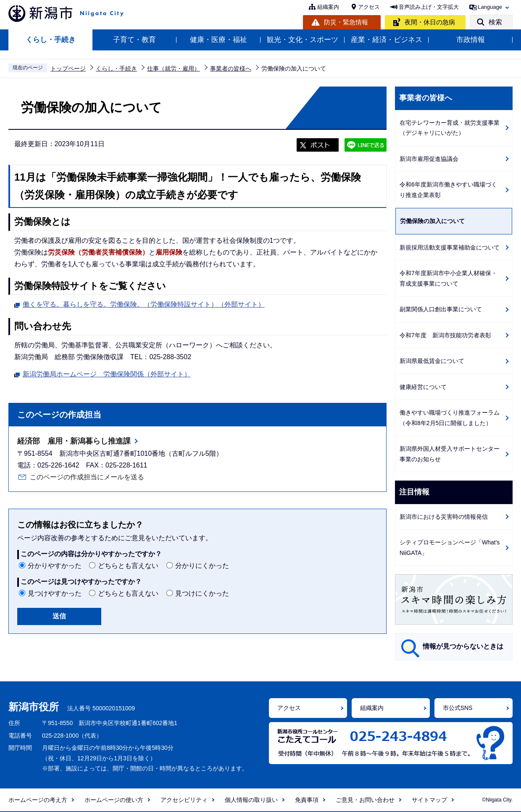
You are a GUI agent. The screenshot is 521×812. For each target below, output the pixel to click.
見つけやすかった (55, 593)
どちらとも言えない (128, 566)
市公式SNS (458, 708)
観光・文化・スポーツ (303, 40)
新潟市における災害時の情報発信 (444, 517)
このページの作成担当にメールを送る (87, 477)
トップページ (68, 68)
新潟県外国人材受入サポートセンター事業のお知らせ (450, 454)
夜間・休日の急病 (430, 22)
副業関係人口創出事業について (441, 309)
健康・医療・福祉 (218, 40)
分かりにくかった (202, 566)
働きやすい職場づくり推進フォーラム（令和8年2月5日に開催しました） (450, 418)
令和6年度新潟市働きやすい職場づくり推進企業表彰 (448, 190)
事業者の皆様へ (231, 68)
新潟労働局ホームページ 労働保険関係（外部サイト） (107, 373)
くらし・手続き (51, 40)
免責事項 (307, 800)
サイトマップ (429, 800)
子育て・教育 (134, 40)
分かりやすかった (55, 566)
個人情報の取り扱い (251, 800)
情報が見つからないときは (463, 646)
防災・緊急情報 (346, 22)
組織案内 (328, 7)
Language (490, 7)
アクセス (369, 7)
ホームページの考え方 (38, 800)
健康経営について (423, 387)
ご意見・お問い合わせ (365, 800)
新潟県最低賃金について (432, 361)
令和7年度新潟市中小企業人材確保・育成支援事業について (448, 278)
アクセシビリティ (184, 800)
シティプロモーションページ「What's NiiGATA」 (450, 548)
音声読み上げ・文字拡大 (429, 7)
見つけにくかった (202, 593)
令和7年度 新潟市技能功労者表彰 (445, 335)
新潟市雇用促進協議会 (429, 159)
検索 (495, 22)
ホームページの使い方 (114, 800)
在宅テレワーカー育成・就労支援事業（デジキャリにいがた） (450, 128)
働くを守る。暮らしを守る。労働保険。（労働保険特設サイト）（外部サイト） (144, 303)
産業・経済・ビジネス (387, 40)
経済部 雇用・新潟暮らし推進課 (74, 441)
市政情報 (471, 40)
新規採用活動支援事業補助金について (450, 247)
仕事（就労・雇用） (174, 68)
